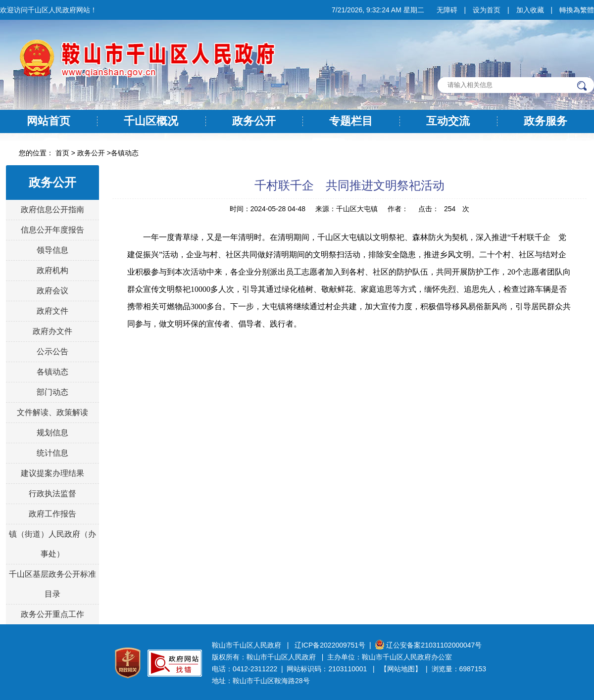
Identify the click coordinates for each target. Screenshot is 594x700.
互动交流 (448, 121)
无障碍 (447, 10)
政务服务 (545, 121)
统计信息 (52, 453)
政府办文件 (52, 331)
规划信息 (52, 433)
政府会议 (52, 291)
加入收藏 (530, 10)
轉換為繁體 (577, 10)
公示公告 (52, 351)
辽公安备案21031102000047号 (428, 645)
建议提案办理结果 (52, 473)
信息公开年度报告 (52, 230)
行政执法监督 (52, 493)
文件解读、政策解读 (52, 412)
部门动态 (52, 392)
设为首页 (487, 10)
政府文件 (52, 311)
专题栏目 (351, 121)
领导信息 (52, 250)
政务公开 (254, 121)
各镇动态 (125, 153)
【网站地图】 (401, 669)
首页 (62, 153)
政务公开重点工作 (52, 614)
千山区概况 (151, 121)
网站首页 (49, 121)
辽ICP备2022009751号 (330, 645)
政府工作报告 (52, 514)
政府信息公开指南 (52, 210)
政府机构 (52, 270)
